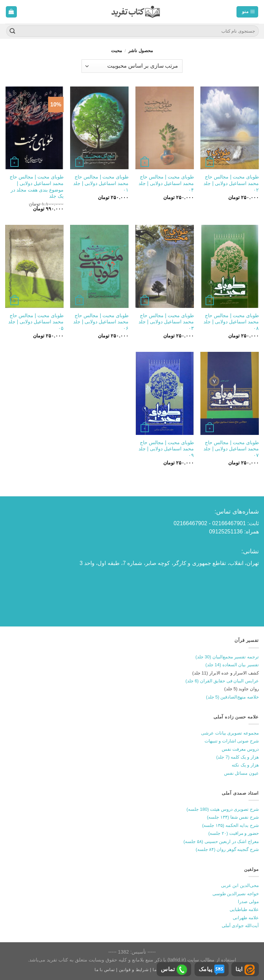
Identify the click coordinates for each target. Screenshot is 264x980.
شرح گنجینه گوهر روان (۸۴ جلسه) (227, 849)
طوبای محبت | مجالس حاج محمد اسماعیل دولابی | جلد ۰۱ (101, 183)
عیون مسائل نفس (241, 773)
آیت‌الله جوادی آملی (240, 926)
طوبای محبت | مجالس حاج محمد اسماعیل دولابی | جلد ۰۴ (166, 183)
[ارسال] (12, 31)
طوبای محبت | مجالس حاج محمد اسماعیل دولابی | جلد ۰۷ (231, 449)
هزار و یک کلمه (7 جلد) (238, 757)
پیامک (212, 970)
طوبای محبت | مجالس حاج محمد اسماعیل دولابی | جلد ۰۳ (166, 322)
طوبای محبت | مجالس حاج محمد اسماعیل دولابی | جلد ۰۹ (166, 449)
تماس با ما (105, 970)
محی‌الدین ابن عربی (240, 885)
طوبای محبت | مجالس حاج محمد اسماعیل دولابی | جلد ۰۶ (101, 322)
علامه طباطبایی (244, 909)
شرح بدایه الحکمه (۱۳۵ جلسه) (230, 825)
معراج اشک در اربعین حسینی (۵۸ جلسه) (221, 841)
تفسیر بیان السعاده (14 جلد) (232, 665)
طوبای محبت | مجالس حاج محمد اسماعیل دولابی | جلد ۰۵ (36, 322)
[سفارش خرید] (132, 66)
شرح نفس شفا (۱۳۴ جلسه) (233, 817)
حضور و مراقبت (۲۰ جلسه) (234, 833)
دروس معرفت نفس (240, 749)
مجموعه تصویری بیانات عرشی (230, 733)
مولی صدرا (248, 902)
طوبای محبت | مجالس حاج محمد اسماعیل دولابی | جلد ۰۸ (231, 322)
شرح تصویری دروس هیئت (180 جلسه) (223, 809)
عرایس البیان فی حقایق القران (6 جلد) (222, 681)
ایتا (245, 970)
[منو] (247, 12)
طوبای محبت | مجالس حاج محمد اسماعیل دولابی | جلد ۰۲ (231, 183)
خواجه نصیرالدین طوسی (236, 894)
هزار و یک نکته (245, 765)
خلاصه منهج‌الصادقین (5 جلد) (232, 697)
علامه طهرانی (246, 918)
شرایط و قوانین (134, 970)
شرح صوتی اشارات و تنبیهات (232, 741)
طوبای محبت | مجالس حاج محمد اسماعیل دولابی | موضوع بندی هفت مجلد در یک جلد (37, 186)
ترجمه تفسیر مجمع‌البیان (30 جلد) (227, 657)
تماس (174, 970)
